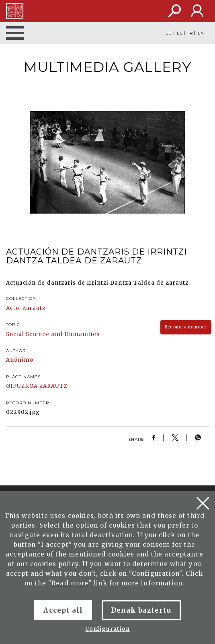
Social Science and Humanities (53, 334)
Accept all (63, 610)
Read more (70, 583)
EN (201, 33)
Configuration (107, 629)
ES (179, 33)
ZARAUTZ (53, 386)
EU (169, 33)
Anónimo (20, 360)
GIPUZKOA (22, 386)
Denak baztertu (141, 610)
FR (190, 33)
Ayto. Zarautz (26, 308)
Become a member (186, 327)
